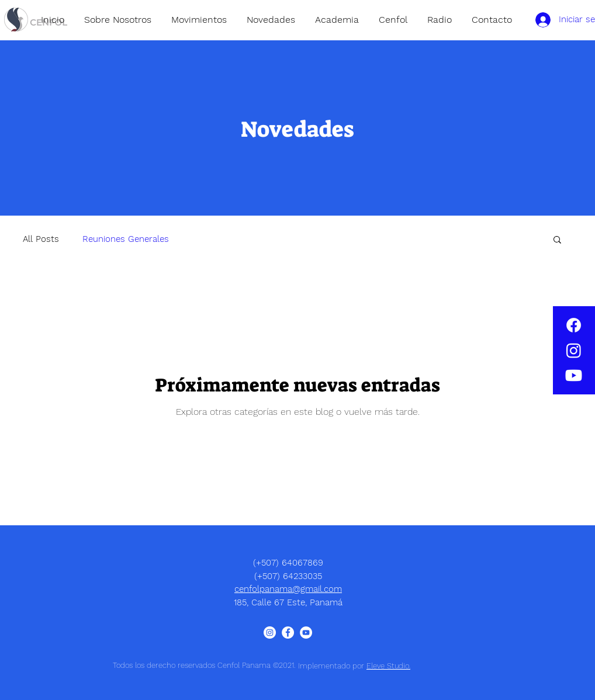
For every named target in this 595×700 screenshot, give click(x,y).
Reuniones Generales (126, 239)
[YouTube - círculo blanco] (306, 633)
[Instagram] (574, 350)
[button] (557, 240)
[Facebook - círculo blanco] (288, 633)
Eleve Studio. (388, 666)
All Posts (41, 239)
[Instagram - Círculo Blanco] (270, 633)
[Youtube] (574, 375)
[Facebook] (574, 325)
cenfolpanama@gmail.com (288, 589)
